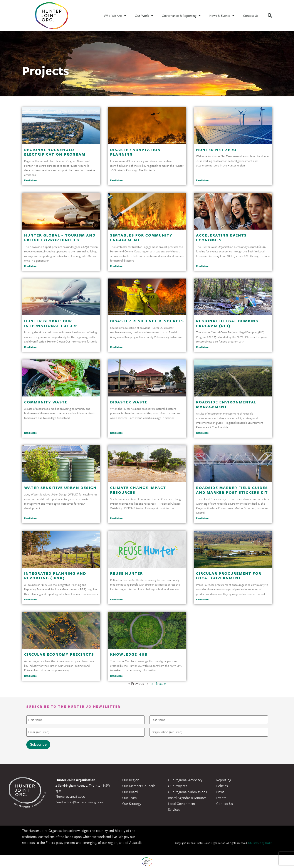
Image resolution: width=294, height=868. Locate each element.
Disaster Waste (129, 402)
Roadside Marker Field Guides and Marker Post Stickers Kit (232, 490)
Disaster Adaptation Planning (135, 152)
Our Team (129, 798)
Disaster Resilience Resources (147, 321)
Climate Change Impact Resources (138, 490)
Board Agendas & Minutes (187, 798)
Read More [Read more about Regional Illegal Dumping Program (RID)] (202, 347)
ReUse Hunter (127, 573)
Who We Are (115, 15)
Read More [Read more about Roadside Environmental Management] (202, 433)
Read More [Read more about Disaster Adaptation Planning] (116, 180)
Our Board (130, 792)
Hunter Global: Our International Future (51, 323)
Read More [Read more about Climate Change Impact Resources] (116, 518)
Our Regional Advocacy (185, 780)
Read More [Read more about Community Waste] (30, 433)
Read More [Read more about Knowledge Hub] (116, 676)
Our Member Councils (139, 786)
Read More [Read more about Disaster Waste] (116, 433)
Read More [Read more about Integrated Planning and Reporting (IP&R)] (30, 599)
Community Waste (46, 402)
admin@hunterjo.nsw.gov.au (83, 802)
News (220, 792)
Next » (161, 683)
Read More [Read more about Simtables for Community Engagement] (116, 266)
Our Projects (178, 786)
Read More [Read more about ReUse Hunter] (116, 599)
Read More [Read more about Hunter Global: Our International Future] (30, 347)
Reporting (224, 780)
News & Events (222, 15)
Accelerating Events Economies (221, 238)
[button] (270, 15)
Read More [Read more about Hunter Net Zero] (202, 180)
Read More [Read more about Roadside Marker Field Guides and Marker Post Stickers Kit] (202, 518)
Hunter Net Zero (216, 150)
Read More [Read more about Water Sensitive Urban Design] (30, 518)
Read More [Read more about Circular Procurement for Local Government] (202, 599)
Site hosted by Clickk (260, 843)
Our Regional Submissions (187, 792)
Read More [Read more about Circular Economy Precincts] (30, 676)
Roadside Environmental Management (226, 404)
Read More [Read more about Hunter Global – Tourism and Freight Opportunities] (30, 266)
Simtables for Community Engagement (141, 238)
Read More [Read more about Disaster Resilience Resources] (116, 347)
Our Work (144, 15)
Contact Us (251, 15)
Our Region (131, 780)
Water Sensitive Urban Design (60, 488)
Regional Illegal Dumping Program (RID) (227, 323)
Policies (222, 786)
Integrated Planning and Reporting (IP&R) (55, 576)
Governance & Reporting (181, 15)
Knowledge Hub (129, 654)
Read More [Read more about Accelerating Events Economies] (202, 266)
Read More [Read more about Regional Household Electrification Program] (30, 180)
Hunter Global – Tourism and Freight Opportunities (60, 238)
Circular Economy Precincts (59, 654)
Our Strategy (132, 804)
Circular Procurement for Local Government (229, 576)
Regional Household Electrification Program (55, 152)
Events (221, 798)
